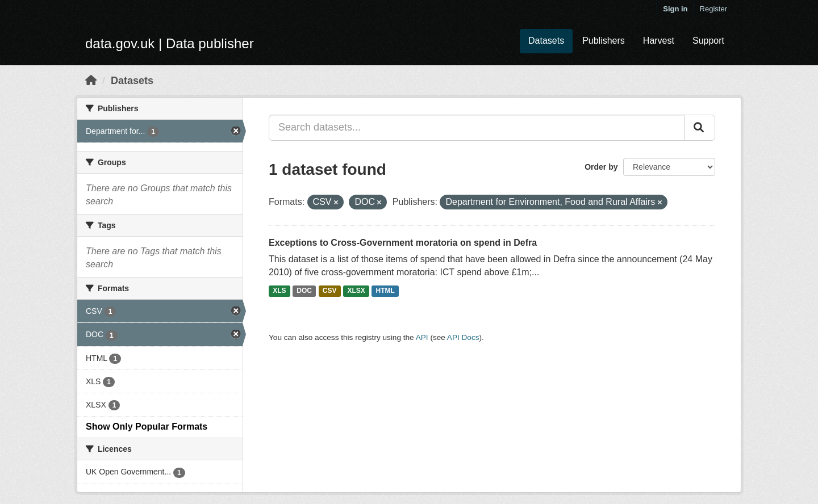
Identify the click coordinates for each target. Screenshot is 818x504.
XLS (279, 291)
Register (713, 9)
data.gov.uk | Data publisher (170, 43)
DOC (304, 291)
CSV (330, 291)
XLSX (356, 291)
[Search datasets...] (477, 128)
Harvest (659, 41)
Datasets (546, 41)
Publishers (604, 41)
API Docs (463, 337)
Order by (601, 167)
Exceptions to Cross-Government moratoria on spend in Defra (403, 243)
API (422, 337)
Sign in (675, 9)
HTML (385, 291)
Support (708, 41)
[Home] (91, 81)
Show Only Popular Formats (147, 427)
